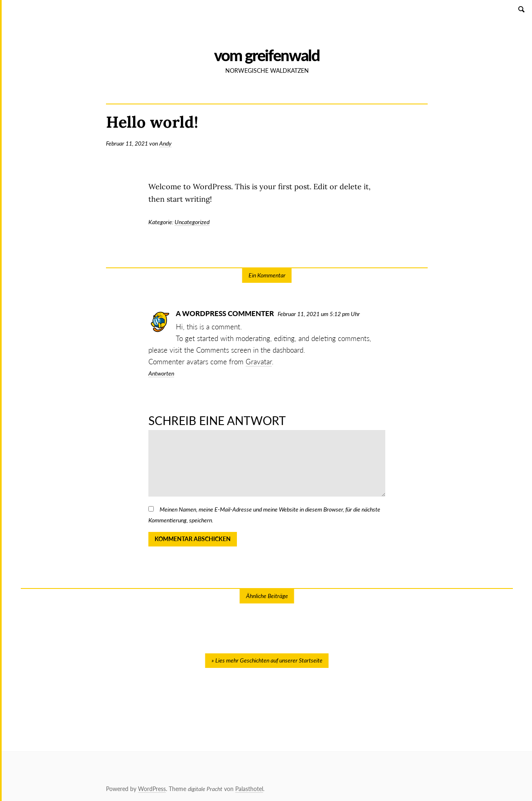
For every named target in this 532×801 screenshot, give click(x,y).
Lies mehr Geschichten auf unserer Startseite (269, 660)
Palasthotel (249, 789)
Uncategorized (192, 222)
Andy (165, 143)
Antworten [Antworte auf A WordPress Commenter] (161, 373)
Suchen (522, 9)
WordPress (152, 789)
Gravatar (259, 362)
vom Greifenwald (267, 55)
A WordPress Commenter (225, 313)
